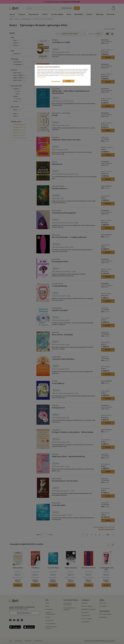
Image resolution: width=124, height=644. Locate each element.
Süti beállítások (56, 81)
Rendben (68, 81)
